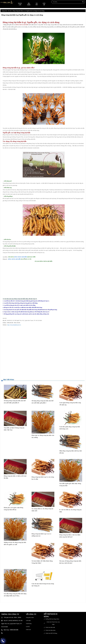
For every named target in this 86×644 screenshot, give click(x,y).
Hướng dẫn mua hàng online (52, 619)
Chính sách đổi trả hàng (51, 633)
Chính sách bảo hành (50, 630)
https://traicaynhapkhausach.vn (14, 325)
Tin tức (37, 4)
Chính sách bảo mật (50, 627)
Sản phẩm (29, 4)
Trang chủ (20, 4)
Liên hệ (44, 4)
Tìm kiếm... (83, 2)
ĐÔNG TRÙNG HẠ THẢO (21, 257)
